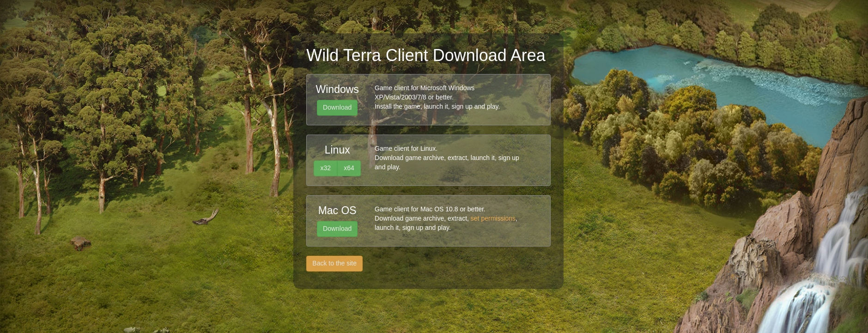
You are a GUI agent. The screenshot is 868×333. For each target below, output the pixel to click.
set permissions (493, 218)
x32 (325, 168)
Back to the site (334, 263)
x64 (349, 168)
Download (337, 107)
